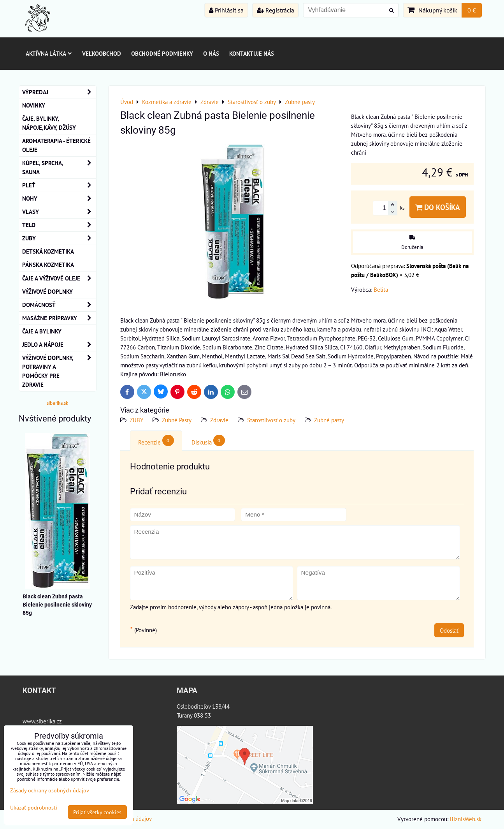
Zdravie (219, 420)
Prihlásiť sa (226, 10)
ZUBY (136, 420)
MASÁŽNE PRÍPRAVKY (59, 318)
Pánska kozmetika (48, 265)
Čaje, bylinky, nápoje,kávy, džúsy (49, 123)
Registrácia (276, 10)
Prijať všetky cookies (97, 812)
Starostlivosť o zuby (271, 420)
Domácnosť (59, 305)
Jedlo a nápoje (59, 345)
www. (29, 721)
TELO (59, 225)
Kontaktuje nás (252, 53)
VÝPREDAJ (59, 92)
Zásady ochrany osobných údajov (50, 790)
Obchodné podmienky (162, 53)
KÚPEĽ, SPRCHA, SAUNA (59, 168)
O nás (211, 53)
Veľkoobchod (102, 53)
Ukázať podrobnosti (34, 808)
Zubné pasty (329, 420)
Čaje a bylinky (42, 331)
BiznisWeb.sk (466, 819)
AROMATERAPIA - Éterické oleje (56, 145)
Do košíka (438, 207)
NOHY (59, 198)
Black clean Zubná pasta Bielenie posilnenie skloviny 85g (57, 605)
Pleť (59, 185)
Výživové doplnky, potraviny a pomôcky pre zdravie (59, 371)
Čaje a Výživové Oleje (59, 278)
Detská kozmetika (48, 251)
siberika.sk (57, 403)
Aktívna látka (49, 53)
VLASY (59, 212)
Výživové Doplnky (47, 291)
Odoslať (449, 630)
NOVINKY (34, 105)
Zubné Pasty (177, 420)
